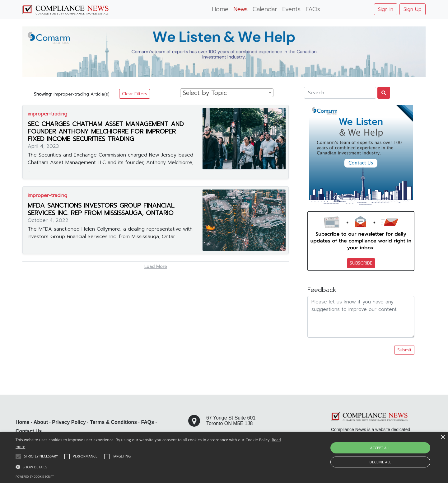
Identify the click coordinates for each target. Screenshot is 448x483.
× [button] (443, 437)
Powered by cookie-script (35, 477)
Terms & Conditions (113, 422)
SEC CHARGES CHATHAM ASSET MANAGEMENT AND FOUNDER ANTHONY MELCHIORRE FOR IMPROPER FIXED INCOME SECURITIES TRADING (106, 131)
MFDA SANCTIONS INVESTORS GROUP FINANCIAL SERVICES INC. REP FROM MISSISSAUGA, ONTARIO (101, 209)
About (41, 422)
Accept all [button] (380, 448)
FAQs (313, 9)
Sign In (386, 9)
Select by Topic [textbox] (205, 93)
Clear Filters (135, 94)
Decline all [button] (380, 462)
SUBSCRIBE (361, 263)
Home (220, 9)
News (240, 9)
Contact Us (29, 431)
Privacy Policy (69, 422)
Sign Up (413, 9)
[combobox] (227, 93)
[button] (151, 467)
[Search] (340, 93)
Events (291, 9)
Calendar (265, 9)
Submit (404, 350)
